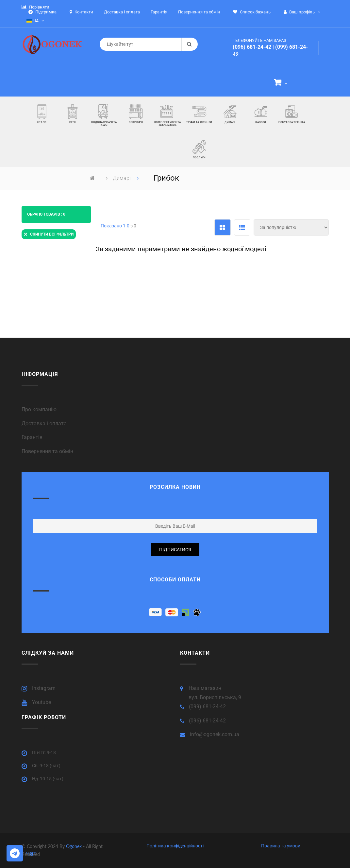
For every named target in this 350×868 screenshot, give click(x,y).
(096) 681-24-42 (252, 47)
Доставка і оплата (44, 424)
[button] (281, 83)
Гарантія (32, 437)
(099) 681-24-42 (207, 707)
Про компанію (39, 409)
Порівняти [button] (35, 7)
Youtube (42, 702)
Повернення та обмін (47, 451)
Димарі (122, 178)
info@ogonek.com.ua (215, 734)
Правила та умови (281, 846)
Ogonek (75, 846)
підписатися (175, 550)
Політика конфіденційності (175, 846)
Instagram (44, 688)
